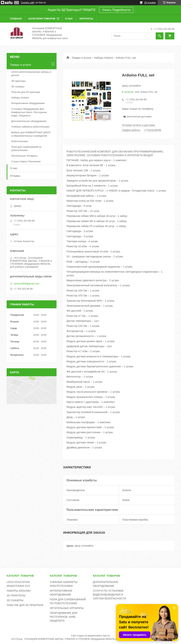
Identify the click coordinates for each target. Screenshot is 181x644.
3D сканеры (18, 87)
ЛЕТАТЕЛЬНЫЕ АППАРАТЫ (67, 608)
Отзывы (15, 176)
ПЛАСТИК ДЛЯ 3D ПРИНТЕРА (25, 605)
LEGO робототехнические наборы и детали (31, 74)
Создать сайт (28, 3)
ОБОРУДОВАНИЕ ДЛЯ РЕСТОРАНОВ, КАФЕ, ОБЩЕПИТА (64, 617)
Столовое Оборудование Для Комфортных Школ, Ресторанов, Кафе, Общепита (29, 112)
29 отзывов (150, 3)
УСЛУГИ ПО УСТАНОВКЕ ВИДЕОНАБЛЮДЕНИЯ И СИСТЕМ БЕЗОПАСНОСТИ (109, 595)
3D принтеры (19, 81)
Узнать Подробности (116, 10)
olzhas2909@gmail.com (27, 284)
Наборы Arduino (104, 58)
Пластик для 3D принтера (26, 92)
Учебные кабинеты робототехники (30, 127)
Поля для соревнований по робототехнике (26, 149)
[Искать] (160, 36)
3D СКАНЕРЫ (15, 600)
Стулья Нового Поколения (26, 161)
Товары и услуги (81, 58)
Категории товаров (42, 19)
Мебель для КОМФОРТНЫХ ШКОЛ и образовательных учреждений (31, 134)
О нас (69, 19)
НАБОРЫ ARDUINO (19, 591)
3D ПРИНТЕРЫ (16, 596)
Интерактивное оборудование (28, 103)
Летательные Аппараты (24, 156)
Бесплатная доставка (139, 116)
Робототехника (19, 141)
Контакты (86, 19)
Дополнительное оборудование (29, 121)
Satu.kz (106, 636)
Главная (16, 19)
